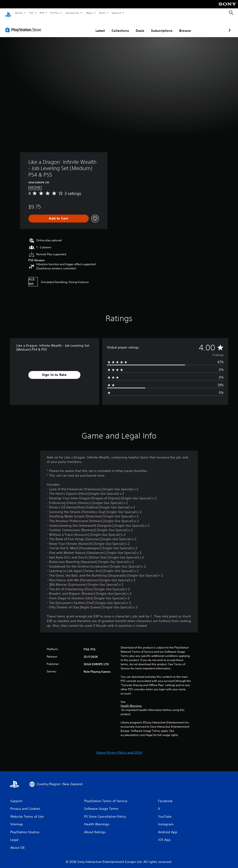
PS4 (42, 13)
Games (19, 13)
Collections (96, 26)
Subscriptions (137, 26)
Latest (76, 26)
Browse (160, 26)
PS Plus (55, 13)
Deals (115, 26)
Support (116, 13)
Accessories (72, 13)
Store (102, 13)
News (89, 13)
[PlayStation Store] (24, 25)
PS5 (31, 13)
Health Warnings (131, 701)
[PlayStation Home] (8, 13)
